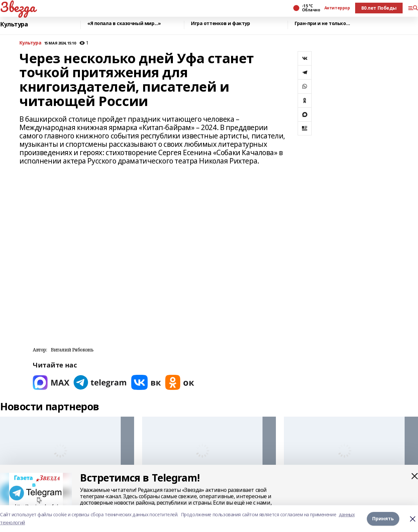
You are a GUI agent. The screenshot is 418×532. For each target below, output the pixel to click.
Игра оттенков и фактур (221, 24)
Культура (14, 24)
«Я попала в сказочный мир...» (124, 24)
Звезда (18, 7)
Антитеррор (337, 8)
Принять (383, 518)
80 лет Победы (379, 8)
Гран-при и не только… (322, 24)
